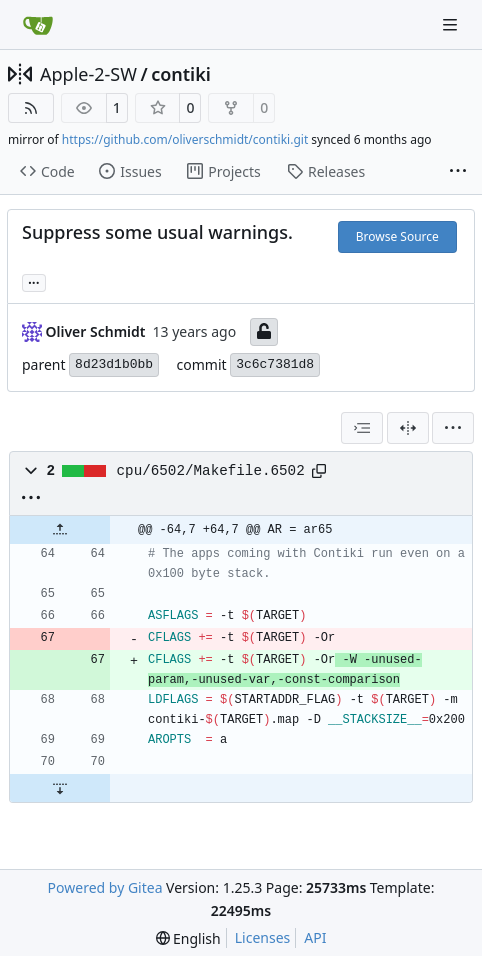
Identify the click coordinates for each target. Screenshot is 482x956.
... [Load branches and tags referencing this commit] (34, 281)
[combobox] (362, 428)
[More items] (458, 172)
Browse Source (397, 236)
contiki (181, 74)
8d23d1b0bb (114, 364)
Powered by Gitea (105, 887)
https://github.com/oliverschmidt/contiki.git (185, 139)
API (315, 937)
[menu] (453, 428)
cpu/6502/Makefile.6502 (211, 471)
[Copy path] (319, 471)
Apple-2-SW (88, 74)
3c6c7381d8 (275, 364)
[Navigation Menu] (452, 24)
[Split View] (408, 428)
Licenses (263, 937)
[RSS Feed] (31, 108)
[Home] (38, 25)
